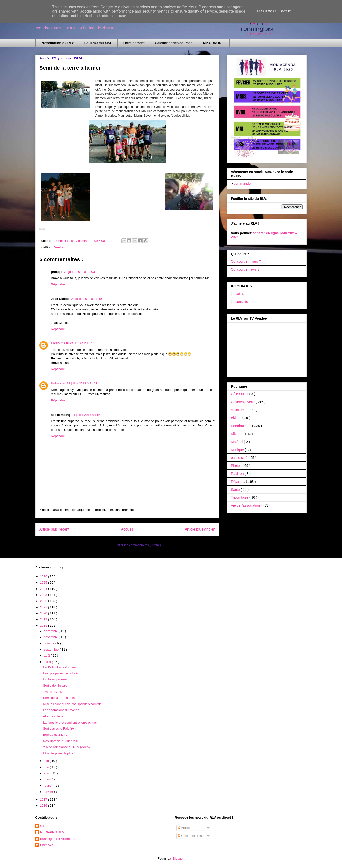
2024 (44, 589)
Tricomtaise (240, 497)
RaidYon (238, 474)
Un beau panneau (55, 679)
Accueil (127, 529)
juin (47, 761)
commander (243, 184)
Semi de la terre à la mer (60, 698)
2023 (44, 595)
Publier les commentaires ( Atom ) (137, 545)
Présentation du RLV (57, 43)
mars (48, 779)
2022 (44, 601)
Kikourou (238, 434)
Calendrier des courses (174, 43)
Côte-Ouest (240, 394)
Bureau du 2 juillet (56, 735)
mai (47, 767)
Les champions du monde (61, 710)
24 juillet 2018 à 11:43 (87, 415)
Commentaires (190, 836)
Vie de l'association (246, 505)
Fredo (55, 343)
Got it (286, 11)
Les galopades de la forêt (61, 673)
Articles (185, 828)
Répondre (58, 284)
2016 (44, 805)
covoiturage (240, 410)
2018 (44, 626)
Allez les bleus (53, 716)
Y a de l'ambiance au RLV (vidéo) (66, 747)
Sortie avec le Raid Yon (59, 729)
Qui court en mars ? (246, 261)
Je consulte (240, 302)
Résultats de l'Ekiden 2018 (62, 741)
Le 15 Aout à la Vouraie (59, 667)
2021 (44, 607)
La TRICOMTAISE (98, 43)
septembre (52, 649)
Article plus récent (54, 529)
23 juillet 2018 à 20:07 (77, 343)
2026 (44, 576)
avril (47, 773)
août (47, 655)
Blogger (178, 858)
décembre (51, 631)
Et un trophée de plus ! (59, 753)
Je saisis (237, 294)
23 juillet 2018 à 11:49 (86, 299)
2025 (44, 582)
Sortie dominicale (55, 686)
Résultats (59, 247)
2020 (44, 613)
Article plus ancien (200, 529)
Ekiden (237, 418)
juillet (48, 662)
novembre (51, 637)
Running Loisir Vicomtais (57, 839)
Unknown (58, 383)
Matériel (237, 442)
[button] (42, 229)
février (49, 786)
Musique (238, 450)
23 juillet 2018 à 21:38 (82, 383)
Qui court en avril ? (245, 269)
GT (42, 826)
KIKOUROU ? (214, 43)
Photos (237, 466)
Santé (236, 490)
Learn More (267, 11)
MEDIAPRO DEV (52, 832)
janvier (49, 792)
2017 (44, 799)
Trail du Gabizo (54, 692)
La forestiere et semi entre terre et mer (70, 722)
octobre (50, 643)
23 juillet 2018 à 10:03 (79, 272)
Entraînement (134, 43)
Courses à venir (243, 402)
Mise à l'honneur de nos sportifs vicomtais (72, 704)
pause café (240, 458)
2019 (44, 619)
